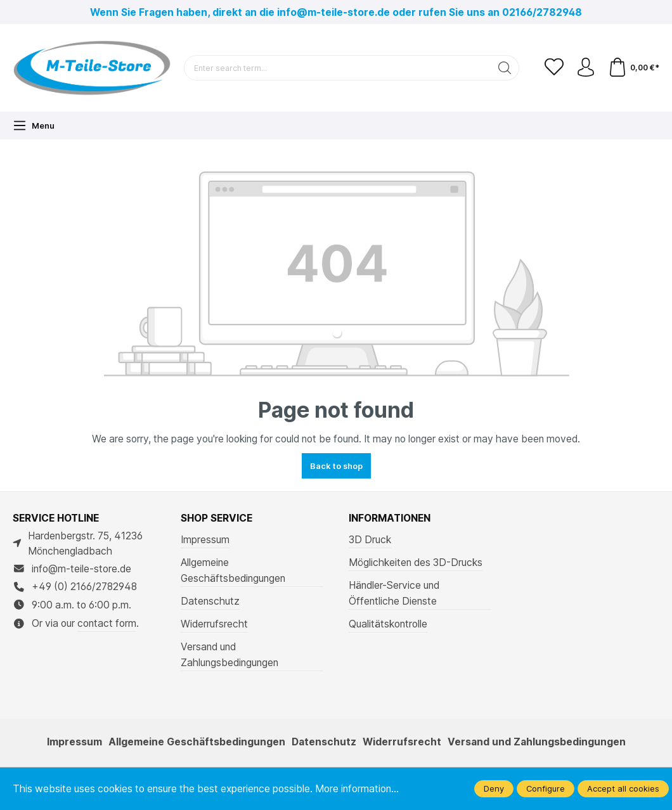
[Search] (505, 68)
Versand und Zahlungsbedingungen (229, 655)
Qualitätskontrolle (388, 624)
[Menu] (34, 125)
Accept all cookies (623, 788)
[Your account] (586, 68)
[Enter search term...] (338, 68)
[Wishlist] (554, 68)
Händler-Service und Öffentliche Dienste (394, 593)
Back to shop (336, 466)
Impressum (205, 540)
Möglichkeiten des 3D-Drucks (416, 562)
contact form (107, 623)
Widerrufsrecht (214, 624)
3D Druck (370, 540)
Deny (494, 788)
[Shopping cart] (634, 68)
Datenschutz (210, 601)
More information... (357, 789)
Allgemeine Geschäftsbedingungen (233, 570)
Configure (546, 788)
